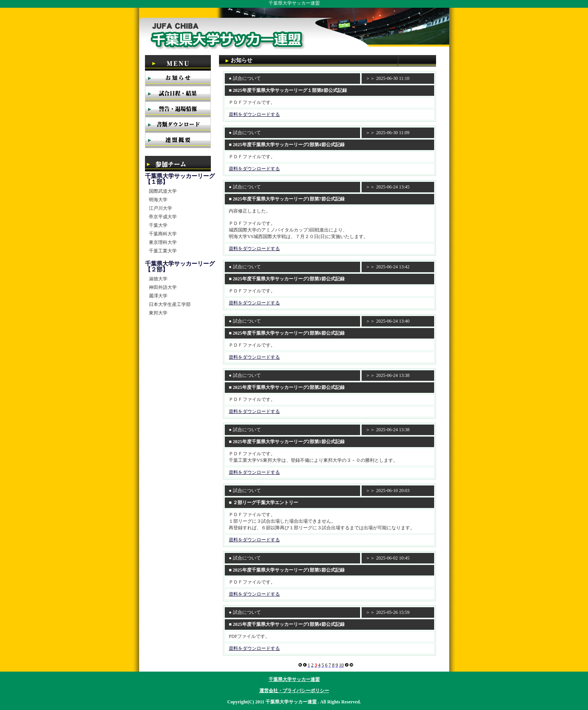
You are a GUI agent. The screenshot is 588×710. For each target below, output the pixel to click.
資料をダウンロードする (254, 114)
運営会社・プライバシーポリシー (294, 691)
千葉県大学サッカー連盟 (294, 679)
